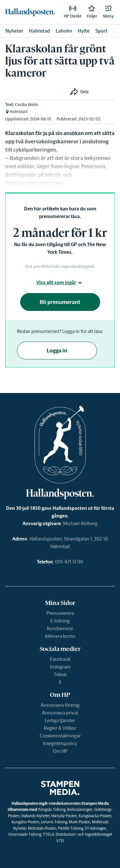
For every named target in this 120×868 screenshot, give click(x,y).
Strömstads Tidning (25, 834)
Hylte (84, 31)
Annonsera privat (60, 713)
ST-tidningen (96, 828)
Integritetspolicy (60, 743)
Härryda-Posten (64, 816)
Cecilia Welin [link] (27, 105)
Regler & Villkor (60, 728)
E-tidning (60, 621)
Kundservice (60, 628)
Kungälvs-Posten (25, 822)
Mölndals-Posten (42, 828)
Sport (101, 31)
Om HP (60, 751)
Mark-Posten (80, 822)
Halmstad (40, 31)
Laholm (64, 31)
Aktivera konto (60, 636)
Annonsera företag (60, 705)
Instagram (60, 667)
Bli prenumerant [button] (60, 302)
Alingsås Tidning (52, 809)
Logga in (57, 351)
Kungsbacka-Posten (95, 816)
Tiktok (60, 674)
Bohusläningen (80, 809)
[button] (108, 12)
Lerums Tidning (54, 822)
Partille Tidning (71, 828)
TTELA (48, 834)
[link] (30, 12)
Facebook (60, 659)
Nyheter (14, 31)
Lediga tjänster (60, 720)
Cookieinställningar (60, 736)
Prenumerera (60, 613)
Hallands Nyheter (35, 816)
